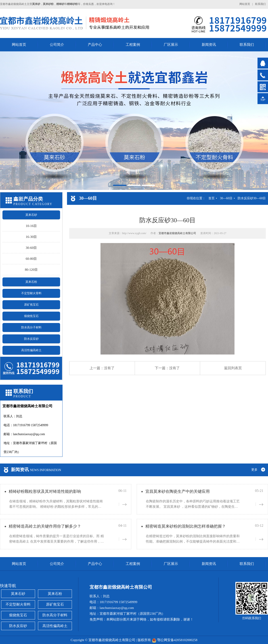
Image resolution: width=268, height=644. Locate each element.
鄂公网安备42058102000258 (177, 640)
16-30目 (31, 237)
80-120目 (31, 270)
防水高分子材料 (31, 327)
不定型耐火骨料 (31, 293)
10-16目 (31, 226)
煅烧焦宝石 (31, 316)
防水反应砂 (31, 339)
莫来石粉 (31, 282)
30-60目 (31, 248)
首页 (211, 198)
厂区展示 (171, 45)
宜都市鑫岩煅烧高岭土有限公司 (177, 233)
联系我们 (260, 4)
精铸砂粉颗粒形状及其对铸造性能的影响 (45, 491)
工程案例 (133, 45)
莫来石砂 (31, 215)
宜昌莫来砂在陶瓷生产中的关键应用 (178, 491)
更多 (254, 470)
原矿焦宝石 (31, 305)
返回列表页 (233, 368)
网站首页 (245, 4)
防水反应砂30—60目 (252, 198)
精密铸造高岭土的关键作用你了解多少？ (45, 526)
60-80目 (31, 259)
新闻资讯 (209, 45)
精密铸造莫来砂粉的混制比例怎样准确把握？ (186, 526)
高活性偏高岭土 (31, 350)
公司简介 (57, 45)
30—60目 (226, 198)
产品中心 (95, 45)
